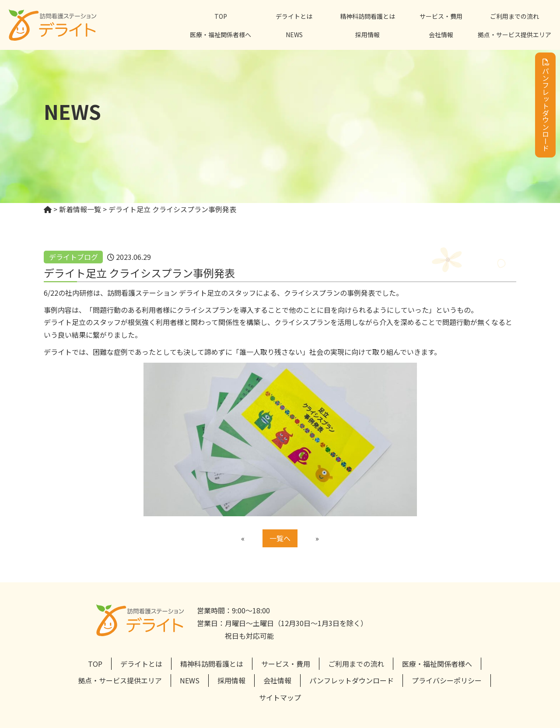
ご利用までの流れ (514, 16)
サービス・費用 (441, 16)
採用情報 (367, 35)
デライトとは (294, 16)
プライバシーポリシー (447, 680)
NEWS (294, 35)
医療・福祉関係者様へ (220, 35)
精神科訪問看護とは (367, 16)
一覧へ (280, 538)
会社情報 (441, 35)
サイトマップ (280, 697)
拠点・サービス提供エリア (514, 35)
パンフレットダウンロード (546, 105)
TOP (221, 16)
